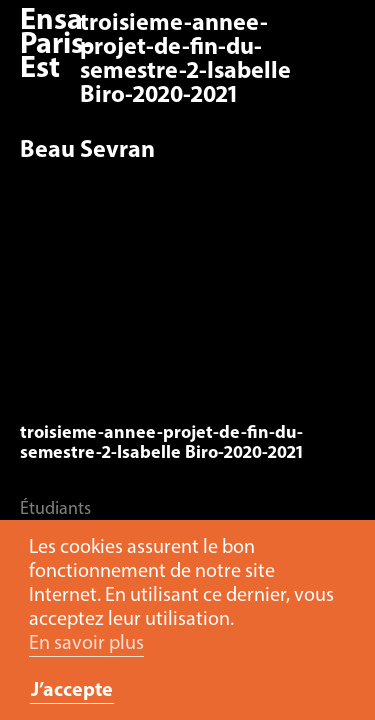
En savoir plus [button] (86, 644)
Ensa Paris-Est (57, 45)
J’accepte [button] (72, 691)
